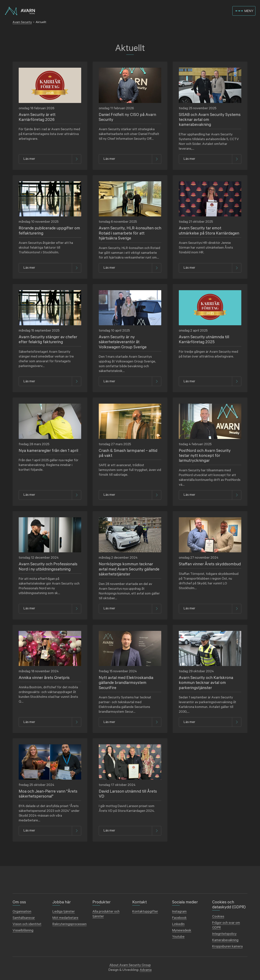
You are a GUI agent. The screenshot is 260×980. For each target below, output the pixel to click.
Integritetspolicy (224, 934)
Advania (146, 970)
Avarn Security (22, 22)
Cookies (218, 917)
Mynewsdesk (182, 930)
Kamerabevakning (225, 940)
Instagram (179, 912)
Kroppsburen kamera (227, 946)
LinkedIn (178, 924)
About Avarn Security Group (130, 965)
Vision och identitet (27, 924)
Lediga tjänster (64, 912)
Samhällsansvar (24, 918)
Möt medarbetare (65, 918)
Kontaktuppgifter (145, 912)
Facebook (179, 918)
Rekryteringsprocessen (69, 924)
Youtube (178, 937)
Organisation (22, 912)
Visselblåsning (23, 930)
